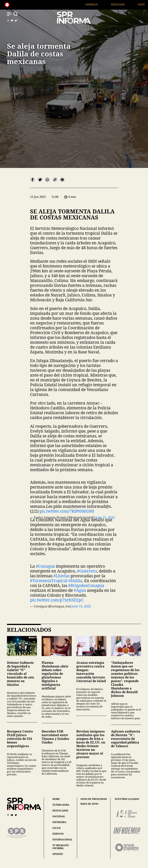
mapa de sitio (89, 804)
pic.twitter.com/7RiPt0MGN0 (67, 511)
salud (56, 828)
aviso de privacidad (94, 799)
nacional (59, 816)
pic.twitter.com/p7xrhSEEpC (57, 600)
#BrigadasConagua (86, 585)
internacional (62, 840)
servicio (58, 834)
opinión (58, 854)
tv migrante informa (61, 847)
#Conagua (45, 566)
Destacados (126, 4)
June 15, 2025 (81, 606)
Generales (99, 4)
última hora (61, 805)
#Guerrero (87, 571)
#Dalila (75, 581)
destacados (60, 811)
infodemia (59, 822)
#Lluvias (62, 576)
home (56, 799)
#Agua (80, 590)
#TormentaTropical (49, 581)
